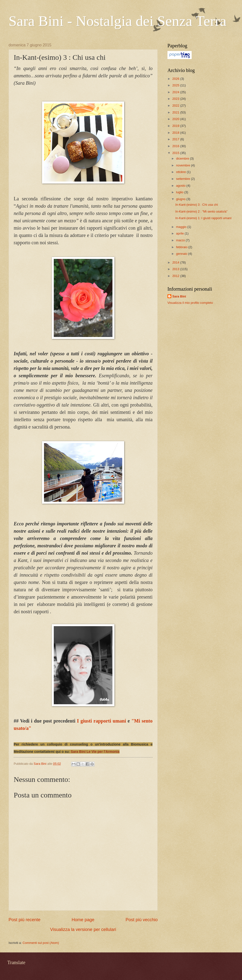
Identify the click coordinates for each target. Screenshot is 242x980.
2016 (176, 146)
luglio (180, 192)
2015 (176, 153)
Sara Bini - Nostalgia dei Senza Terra (117, 21)
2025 (176, 85)
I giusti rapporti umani (102, 721)
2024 (176, 92)
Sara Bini (179, 296)
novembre (183, 165)
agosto (181, 186)
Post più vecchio (142, 920)
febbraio (182, 247)
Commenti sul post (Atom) (41, 943)
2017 (176, 139)
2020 (176, 119)
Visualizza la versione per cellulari (83, 929)
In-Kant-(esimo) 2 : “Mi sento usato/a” (201, 211)
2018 (176, 133)
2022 (176, 106)
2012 (176, 276)
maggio (182, 227)
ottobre (181, 172)
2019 (176, 126)
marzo (181, 240)
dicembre (183, 158)
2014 (176, 262)
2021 (176, 112)
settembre (183, 179)
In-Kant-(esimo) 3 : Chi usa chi (197, 205)
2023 (176, 99)
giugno (181, 199)
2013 (176, 269)
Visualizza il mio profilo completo (190, 303)
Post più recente (24, 920)
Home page (83, 920)
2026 (176, 79)
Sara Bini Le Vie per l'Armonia (95, 752)
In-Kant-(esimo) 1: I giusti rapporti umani (203, 218)
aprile (180, 233)
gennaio (182, 254)
